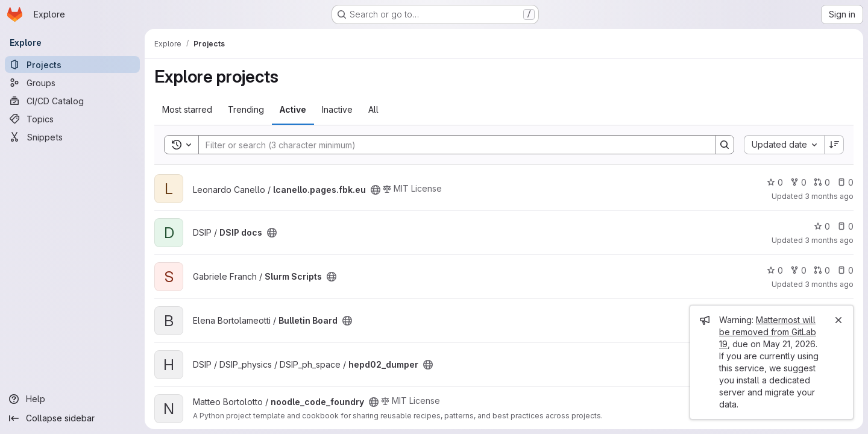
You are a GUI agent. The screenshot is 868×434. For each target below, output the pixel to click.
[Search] (451, 145)
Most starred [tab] (187, 109)
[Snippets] (72, 137)
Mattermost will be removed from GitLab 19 (768, 332)
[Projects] (72, 64)
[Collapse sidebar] (72, 418)
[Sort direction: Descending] (834, 145)
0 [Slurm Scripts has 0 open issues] (845, 270)
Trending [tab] (246, 109)
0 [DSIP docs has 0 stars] (822, 226)
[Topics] (72, 119)
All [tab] (373, 109)
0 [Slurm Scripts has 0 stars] (775, 270)
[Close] (838, 320)
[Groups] (72, 83)
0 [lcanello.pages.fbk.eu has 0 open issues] (845, 182)
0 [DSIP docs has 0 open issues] (845, 226)
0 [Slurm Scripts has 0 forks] (798, 270)
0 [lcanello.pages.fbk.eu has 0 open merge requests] (822, 182)
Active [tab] (293, 109)
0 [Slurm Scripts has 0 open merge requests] (822, 270)
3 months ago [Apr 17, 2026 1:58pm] (829, 196)
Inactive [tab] (337, 109)
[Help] (72, 399)
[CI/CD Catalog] (72, 101)
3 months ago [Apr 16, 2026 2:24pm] (829, 240)
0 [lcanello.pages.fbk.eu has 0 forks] (798, 182)
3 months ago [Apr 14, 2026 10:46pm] (829, 284)
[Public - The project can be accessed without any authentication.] (376, 190)
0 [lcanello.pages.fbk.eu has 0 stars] (775, 182)
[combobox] (784, 145)
